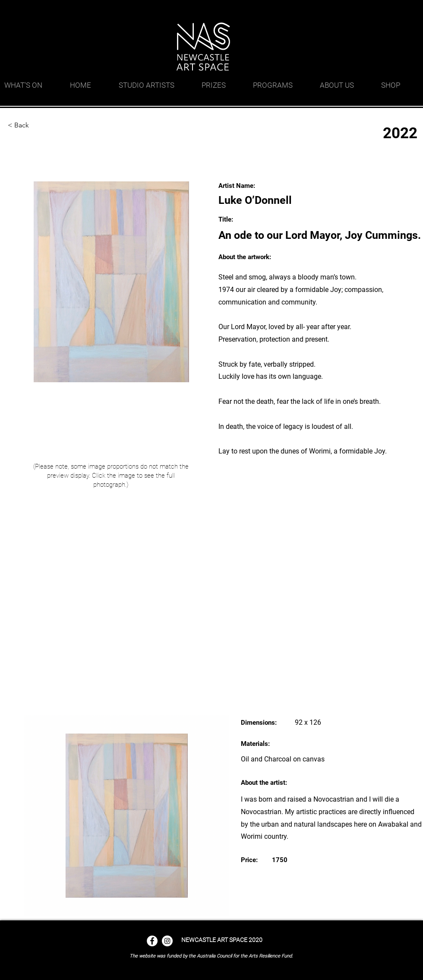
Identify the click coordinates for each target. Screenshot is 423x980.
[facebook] (384, 11)
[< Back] (36, 125)
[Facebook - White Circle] (152, 941)
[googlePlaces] (371, 11)
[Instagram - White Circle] (167, 941)
